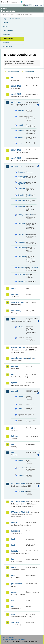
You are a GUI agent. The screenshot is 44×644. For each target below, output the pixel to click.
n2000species (21, 256)
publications (17, 584)
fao (13, 375)
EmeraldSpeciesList (21, 195)
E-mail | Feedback (9, 637)
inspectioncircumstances (21, 468)
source (20, 409)
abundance (21, 172)
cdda (13, 288)
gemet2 (14, 391)
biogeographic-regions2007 (21, 177)
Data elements (8, 31)
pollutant (21, 475)
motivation (21, 207)
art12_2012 (16, 86)
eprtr (13, 319)
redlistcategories (21, 275)
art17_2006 (16, 102)
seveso (14, 592)
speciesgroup (21, 281)
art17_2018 (16, 158)
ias (12, 444)
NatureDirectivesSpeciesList (21, 268)
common (15, 294)
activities (21, 110)
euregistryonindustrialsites (18, 358)
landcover (16, 531)
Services (6, 43)
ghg (13, 428)
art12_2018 (16, 94)
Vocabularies (8, 39)
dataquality (21, 188)
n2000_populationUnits (21, 215)
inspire (14, 523)
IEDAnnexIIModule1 (18, 484)
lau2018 (15, 551)
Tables (5, 27)
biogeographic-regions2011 (21, 183)
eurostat (15, 366)
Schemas (6, 35)
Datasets (6, 23)
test (13, 600)
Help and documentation (12, 19)
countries (21, 125)
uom (13, 606)
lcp (12, 559)
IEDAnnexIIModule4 (18, 512)
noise (14, 576)
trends (20, 143)
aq (12, 78)
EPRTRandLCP (18, 348)
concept (20, 397)
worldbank (16, 623)
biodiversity (16, 166)
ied (12, 453)
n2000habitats (21, 235)
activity (20, 327)
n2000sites (21, 242)
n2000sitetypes (21, 248)
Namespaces (8, 47)
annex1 (20, 461)
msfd (13, 567)
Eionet (12, 15)
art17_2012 (16, 150)
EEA (12, 2)
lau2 (13, 545)
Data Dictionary (19, 15)
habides (15, 436)
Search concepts (29, 72)
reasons (20, 137)
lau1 (13, 539)
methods (21, 131)
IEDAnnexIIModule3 (18, 502)
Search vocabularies (13, 72)
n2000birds (21, 223)
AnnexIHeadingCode (21, 492)
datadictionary (18, 302)
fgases (14, 383)
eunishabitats (21, 201)
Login (27, 5)
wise (13, 614)
